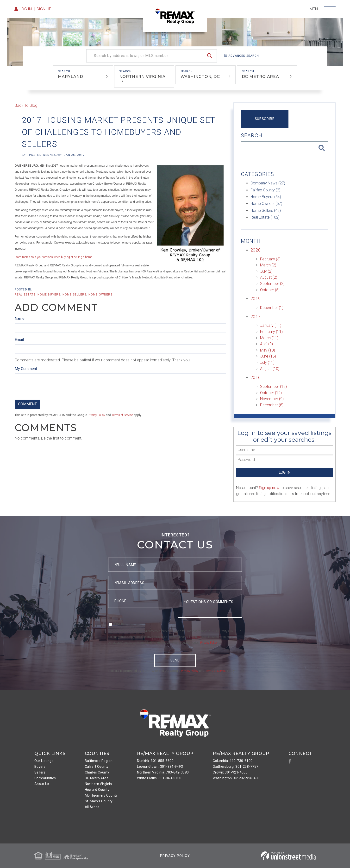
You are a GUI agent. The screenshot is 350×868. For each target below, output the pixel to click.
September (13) (273, 387)
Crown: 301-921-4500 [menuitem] (230, 772)
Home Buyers (49, 295)
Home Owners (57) (266, 204)
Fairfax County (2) (265, 190)
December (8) (272, 405)
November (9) (272, 399)
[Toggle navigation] (330, 9)
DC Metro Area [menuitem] (97, 778)
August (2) (269, 277)
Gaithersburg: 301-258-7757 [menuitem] (235, 767)
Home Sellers (74, 295)
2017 (256, 317)
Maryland (71, 77)
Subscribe (265, 119)
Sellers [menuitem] (40, 772)
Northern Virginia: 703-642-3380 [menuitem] (163, 772)
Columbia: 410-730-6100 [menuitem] (233, 761)
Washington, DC (200, 77)
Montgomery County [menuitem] (101, 795)
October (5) (270, 290)
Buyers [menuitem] (40, 767)
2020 (256, 250)
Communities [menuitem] (45, 778)
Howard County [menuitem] (97, 790)
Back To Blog (26, 105)
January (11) (271, 325)
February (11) (271, 332)
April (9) (266, 344)
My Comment (26, 369)
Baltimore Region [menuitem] (99, 761)
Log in (26, 9)
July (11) (267, 362)
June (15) (268, 356)
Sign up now (269, 488)
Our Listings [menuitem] (44, 761)
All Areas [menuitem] (92, 807)
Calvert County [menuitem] (97, 767)
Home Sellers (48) (266, 211)
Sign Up (44, 9)
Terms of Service (122, 415)
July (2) (266, 271)
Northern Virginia (142, 77)
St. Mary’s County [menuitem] (99, 801)
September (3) (272, 284)
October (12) (271, 393)
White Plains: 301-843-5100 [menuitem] (159, 778)
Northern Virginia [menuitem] (98, 784)
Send (175, 660)
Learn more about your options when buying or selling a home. (54, 257)
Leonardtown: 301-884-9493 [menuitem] (160, 767)
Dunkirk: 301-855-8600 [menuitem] (155, 761)
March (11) (269, 338)
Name (20, 318)
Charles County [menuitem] (97, 772)
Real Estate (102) (265, 217)
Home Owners (100, 295)
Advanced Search (244, 56)
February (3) (270, 259)
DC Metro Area (261, 77)
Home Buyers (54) (266, 197)
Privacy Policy (96, 415)
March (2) (268, 265)
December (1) (272, 308)
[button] (210, 56)
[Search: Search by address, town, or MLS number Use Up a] (152, 56)
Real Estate (25, 295)
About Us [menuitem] (42, 784)
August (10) (270, 369)
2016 (256, 377)
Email (19, 340)
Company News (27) (268, 183)
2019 (256, 299)
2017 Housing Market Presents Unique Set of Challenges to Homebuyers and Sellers (119, 132)
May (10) (268, 350)
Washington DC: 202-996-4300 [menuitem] (237, 778)
